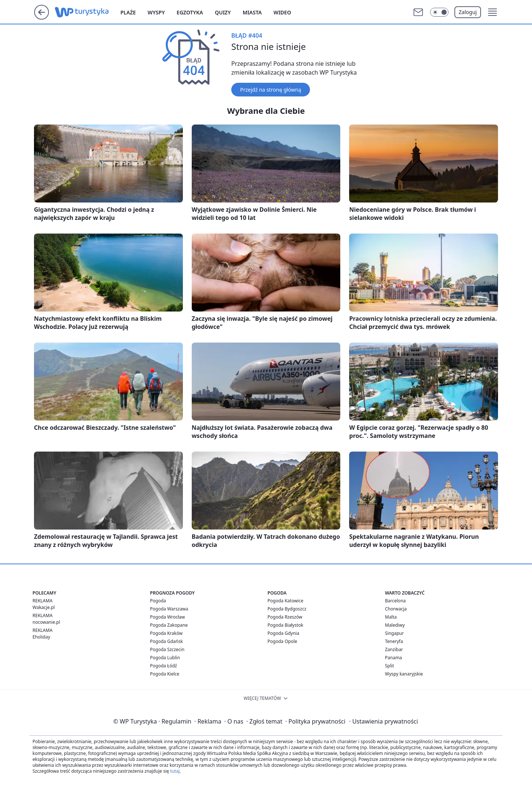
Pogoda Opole (282, 641)
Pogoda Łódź (163, 666)
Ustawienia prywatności (383, 721)
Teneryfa (394, 641)
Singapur (394, 633)
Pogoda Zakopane (169, 625)
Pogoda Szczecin (167, 649)
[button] (492, 12)
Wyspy (156, 12)
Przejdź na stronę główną (271, 90)
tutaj (175, 771)
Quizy (223, 12)
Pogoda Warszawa (169, 609)
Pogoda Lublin (165, 658)
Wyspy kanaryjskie (404, 674)
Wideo (282, 12)
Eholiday (41, 637)
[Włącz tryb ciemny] (439, 12)
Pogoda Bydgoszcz (287, 609)
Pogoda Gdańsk (166, 641)
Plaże (128, 12)
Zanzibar (394, 649)
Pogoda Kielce (165, 674)
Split (390, 666)
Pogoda (158, 601)
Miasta (252, 12)
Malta (391, 617)
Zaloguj (468, 12)
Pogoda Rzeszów (285, 617)
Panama (393, 658)
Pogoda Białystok (285, 625)
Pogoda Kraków (166, 633)
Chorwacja (396, 609)
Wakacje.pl (44, 607)
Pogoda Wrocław (167, 617)
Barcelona (395, 601)
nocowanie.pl (46, 622)
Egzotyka (190, 12)
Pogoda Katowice (285, 601)
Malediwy (395, 625)
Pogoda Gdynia (283, 633)
